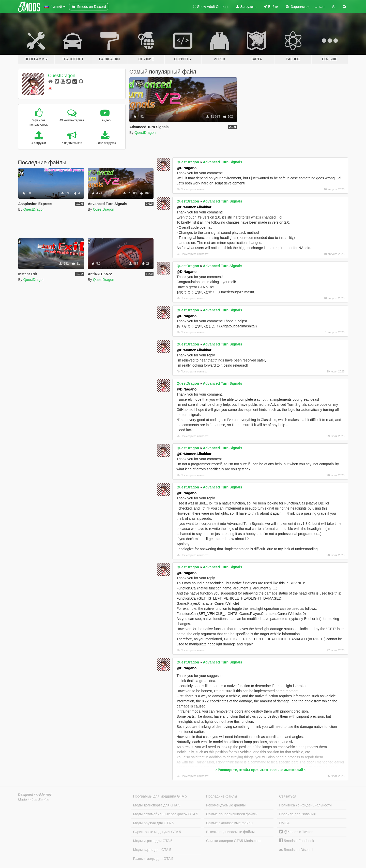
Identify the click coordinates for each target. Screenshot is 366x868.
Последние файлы (222, 796)
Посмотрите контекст (193, 189)
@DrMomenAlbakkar (194, 207)
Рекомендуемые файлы (226, 805)
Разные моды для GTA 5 (153, 859)
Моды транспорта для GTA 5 (157, 805)
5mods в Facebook (297, 841)
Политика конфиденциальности (305, 805)
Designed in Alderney (35, 794)
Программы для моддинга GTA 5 (160, 796)
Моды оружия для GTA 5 (153, 823)
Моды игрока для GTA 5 (153, 841)
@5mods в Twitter (296, 832)
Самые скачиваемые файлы (230, 823)
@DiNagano (186, 168)
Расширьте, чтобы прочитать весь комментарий (261, 770)
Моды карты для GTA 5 (152, 850)
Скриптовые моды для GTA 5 (157, 832)
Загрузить (246, 7)
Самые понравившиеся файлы (232, 814)
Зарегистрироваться (305, 7)
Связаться (288, 796)
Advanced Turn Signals (223, 162)
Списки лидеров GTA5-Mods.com (233, 841)
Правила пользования (297, 814)
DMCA (284, 823)
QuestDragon (62, 76)
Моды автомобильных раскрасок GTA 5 (166, 814)
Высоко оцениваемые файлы (230, 832)
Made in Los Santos (34, 800)
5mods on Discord (296, 850)
